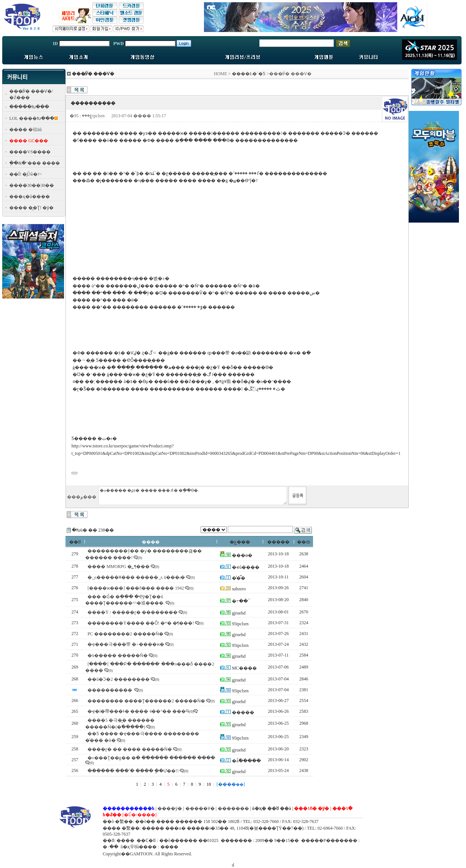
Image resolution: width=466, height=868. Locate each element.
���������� (110, 690)
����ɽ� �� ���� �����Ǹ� (130, 749)
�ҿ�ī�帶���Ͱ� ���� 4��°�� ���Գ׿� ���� (144, 711)
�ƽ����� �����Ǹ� (118, 655)
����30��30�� (32, 185)
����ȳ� (170, 808)
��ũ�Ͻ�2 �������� (119, 679)
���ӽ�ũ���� (30, 197)
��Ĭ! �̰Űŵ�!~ (25, 174)
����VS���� (30, 152)
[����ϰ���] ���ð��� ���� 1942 (136, 588)
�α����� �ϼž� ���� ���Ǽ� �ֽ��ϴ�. (193, 496)
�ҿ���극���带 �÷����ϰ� (126, 644)
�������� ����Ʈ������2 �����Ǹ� (146, 701)
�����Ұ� (200, 808)
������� (233, 808)
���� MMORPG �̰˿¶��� (119, 567)
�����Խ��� (29, 107)
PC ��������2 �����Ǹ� (125, 634)
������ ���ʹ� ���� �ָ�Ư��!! (133, 771)
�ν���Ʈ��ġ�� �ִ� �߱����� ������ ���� (151, 758)
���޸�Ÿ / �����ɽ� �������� (133, 612)
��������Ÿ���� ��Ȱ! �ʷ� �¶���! (141, 623)
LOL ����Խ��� (32, 118)
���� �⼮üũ (25, 130)
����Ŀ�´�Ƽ (249, 74)
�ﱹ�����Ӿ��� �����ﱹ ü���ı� (136, 577)
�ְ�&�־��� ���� (35, 163)
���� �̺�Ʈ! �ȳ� (31, 208)
